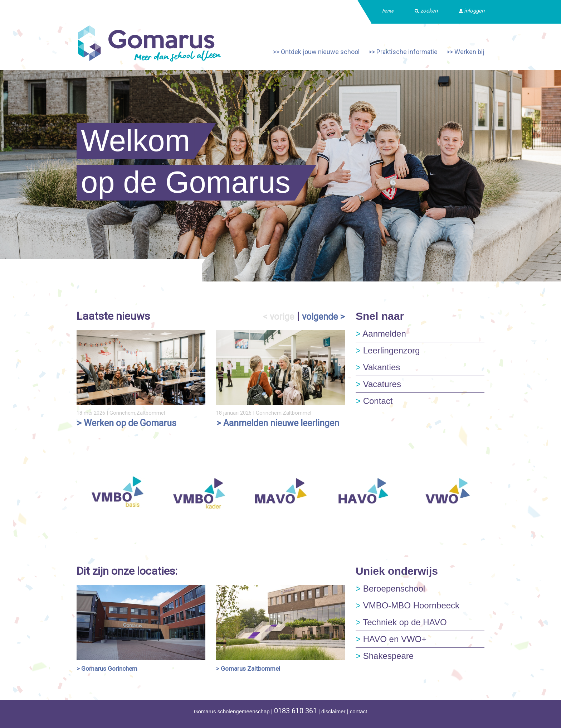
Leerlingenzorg (388, 350)
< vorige (279, 317)
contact (358, 711)
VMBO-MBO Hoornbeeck (408, 605)
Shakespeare (385, 656)
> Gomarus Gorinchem (107, 669)
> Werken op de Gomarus (126, 423)
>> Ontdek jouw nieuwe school (316, 52)
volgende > (323, 317)
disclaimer (333, 711)
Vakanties (378, 367)
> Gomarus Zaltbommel (248, 669)
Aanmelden (381, 334)
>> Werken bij (465, 52)
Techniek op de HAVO (401, 622)
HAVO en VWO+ (391, 639)
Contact (374, 401)
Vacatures (378, 384)
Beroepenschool (390, 589)
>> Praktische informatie (403, 52)
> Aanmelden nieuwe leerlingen (278, 423)
